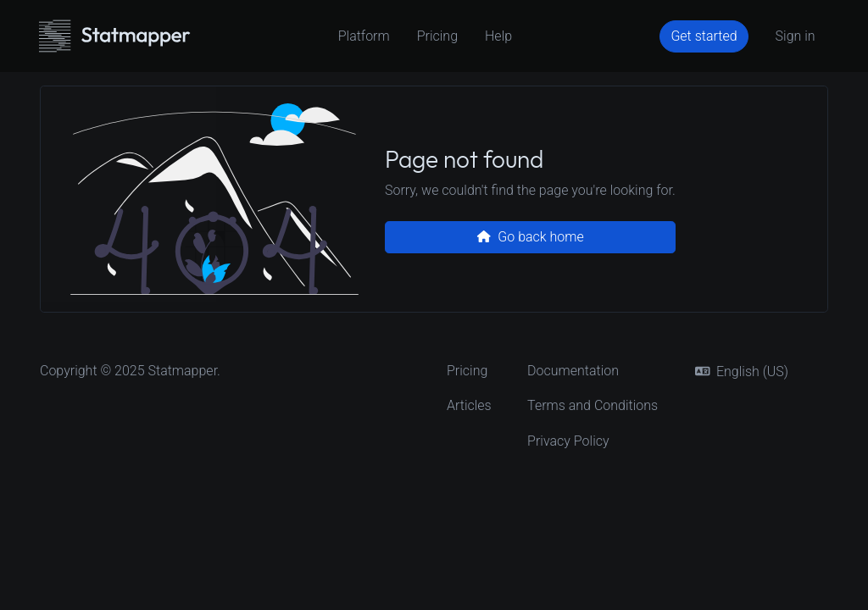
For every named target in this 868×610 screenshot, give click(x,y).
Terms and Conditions (593, 405)
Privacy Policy (568, 441)
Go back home (530, 237)
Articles (469, 405)
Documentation (573, 371)
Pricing (437, 36)
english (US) (742, 372)
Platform (364, 36)
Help (498, 36)
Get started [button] (704, 36)
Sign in (796, 36)
